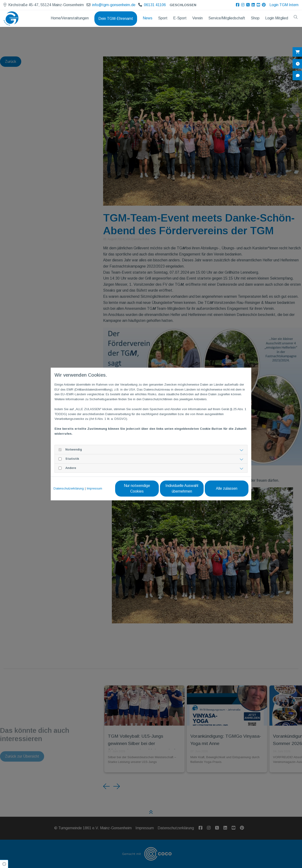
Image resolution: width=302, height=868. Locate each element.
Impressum (94, 488)
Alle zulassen (227, 488)
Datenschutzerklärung (69, 488)
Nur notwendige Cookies (137, 488)
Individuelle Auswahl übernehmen (182, 488)
